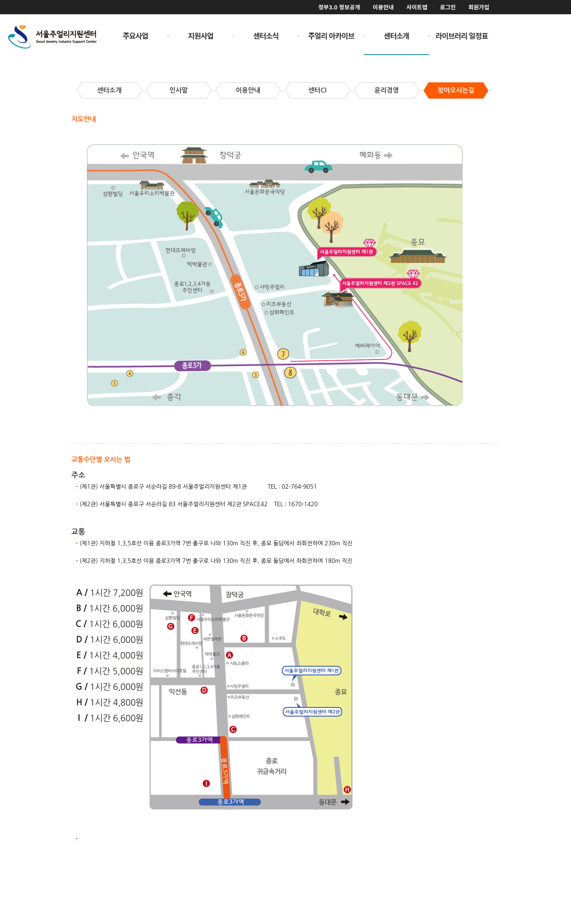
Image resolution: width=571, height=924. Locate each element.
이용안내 (383, 7)
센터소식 (266, 35)
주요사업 (135, 35)
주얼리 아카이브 (331, 35)
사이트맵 (417, 7)
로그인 (448, 7)
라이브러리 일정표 (462, 35)
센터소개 (396, 35)
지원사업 (201, 35)
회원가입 (479, 7)
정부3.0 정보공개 (339, 7)
